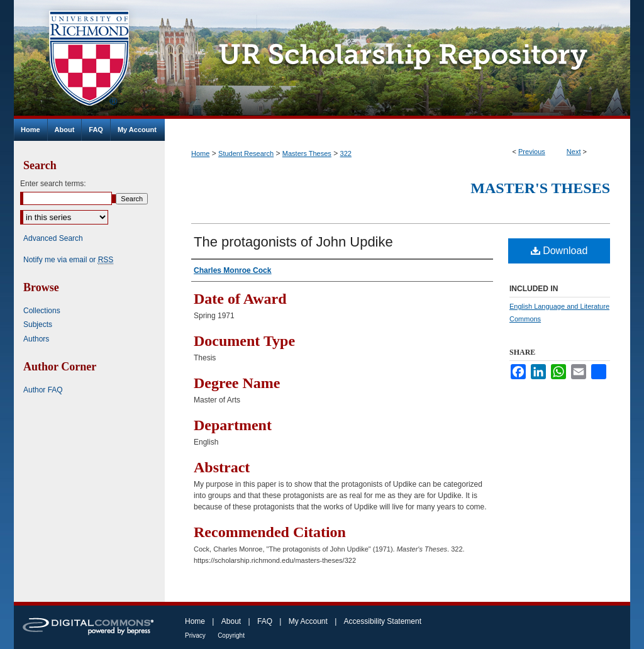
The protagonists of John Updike (293, 242)
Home (200, 153)
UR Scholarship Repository (397, 59)
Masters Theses (307, 153)
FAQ (265, 621)
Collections (42, 311)
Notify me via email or (68, 260)
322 (346, 153)
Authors (36, 339)
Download (559, 251)
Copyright (231, 635)
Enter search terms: (53, 184)
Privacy (195, 635)
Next (574, 152)
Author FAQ (43, 390)
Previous (532, 152)
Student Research (246, 153)
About (231, 621)
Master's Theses (540, 188)
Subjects (38, 324)
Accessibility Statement (383, 621)
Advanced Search (53, 238)
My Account (308, 621)
